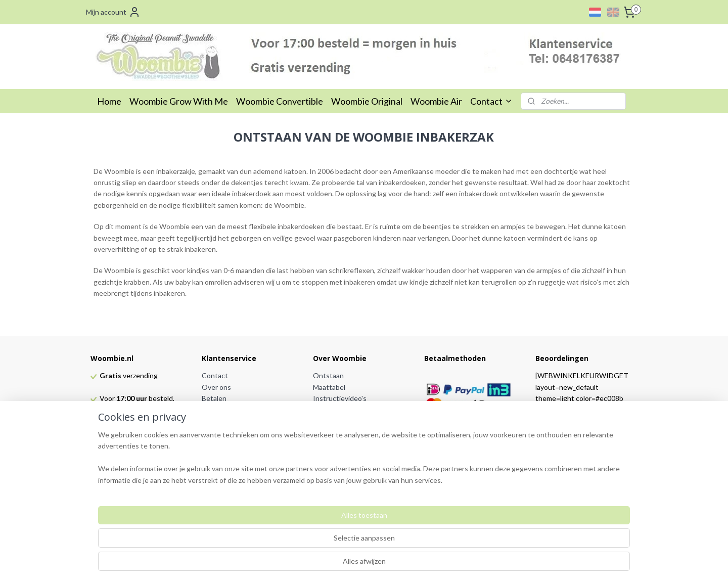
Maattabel (329, 387)
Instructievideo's (340, 398)
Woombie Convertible (280, 101)
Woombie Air (436, 101)
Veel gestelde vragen (347, 432)
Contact (491, 101)
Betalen (214, 398)
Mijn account (113, 12)
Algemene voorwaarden (239, 432)
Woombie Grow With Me (179, 101)
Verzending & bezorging (239, 410)
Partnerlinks (221, 455)
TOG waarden (335, 421)
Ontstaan (328, 375)
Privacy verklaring (229, 444)
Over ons (216, 387)
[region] (297, 543)
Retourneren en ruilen (237, 421)
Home (109, 101)
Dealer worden (225, 466)
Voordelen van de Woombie (356, 410)
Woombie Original (367, 101)
